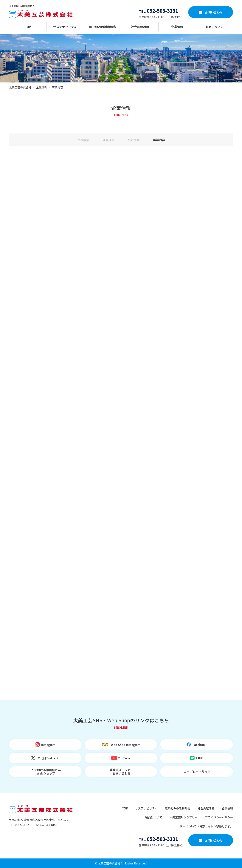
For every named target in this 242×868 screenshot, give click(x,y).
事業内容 (159, 140)
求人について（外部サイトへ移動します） (206, 826)
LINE (200, 758)
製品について (214, 27)
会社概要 (134, 140)
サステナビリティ (65, 27)
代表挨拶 (83, 140)
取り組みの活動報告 (103, 27)
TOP (28, 27)
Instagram (48, 745)
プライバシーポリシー (219, 817)
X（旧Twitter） (49, 758)
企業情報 (177, 27)
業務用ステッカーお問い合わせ (122, 772)
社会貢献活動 (140, 27)
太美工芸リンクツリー (184, 817)
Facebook (200, 745)
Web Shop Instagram (126, 745)
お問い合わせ (214, 12)
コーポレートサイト (197, 772)
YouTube (124, 758)
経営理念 (108, 140)
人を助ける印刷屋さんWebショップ (46, 772)
